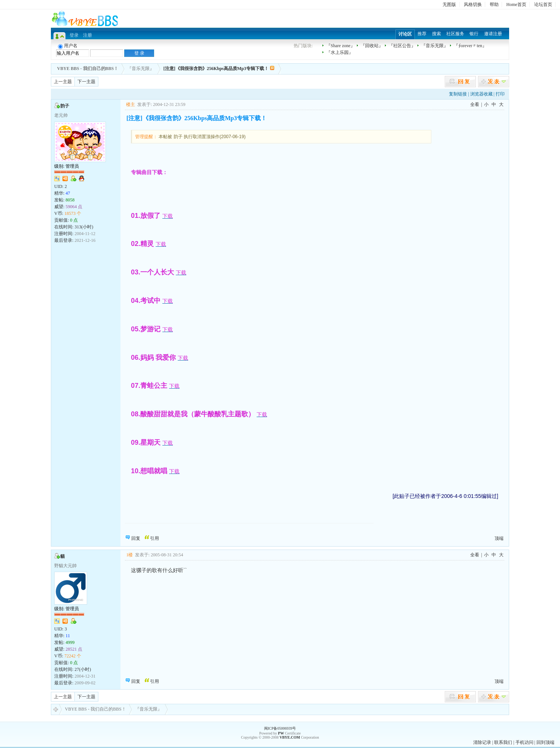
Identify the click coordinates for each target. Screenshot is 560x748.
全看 (475, 104)
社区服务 (455, 34)
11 (68, 636)
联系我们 (503, 742)
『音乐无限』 (435, 46)
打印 (500, 94)
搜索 (437, 34)
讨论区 (405, 34)
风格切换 (473, 4)
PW (281, 733)
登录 (74, 35)
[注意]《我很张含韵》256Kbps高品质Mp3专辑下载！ (216, 69)
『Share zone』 (341, 46)
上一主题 (63, 82)
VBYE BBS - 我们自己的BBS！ (93, 709)
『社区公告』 (402, 46)
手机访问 (524, 742)
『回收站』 (372, 46)
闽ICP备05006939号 (280, 728)
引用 (154, 538)
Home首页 (516, 4)
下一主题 (86, 82)
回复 (136, 538)
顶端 (499, 538)
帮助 (494, 4)
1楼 (129, 555)
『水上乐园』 (340, 52)
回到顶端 (545, 742)
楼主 (131, 104)
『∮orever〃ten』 (470, 46)
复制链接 (458, 94)
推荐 (422, 34)
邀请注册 (493, 34)
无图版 (449, 4)
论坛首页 (543, 4)
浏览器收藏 (481, 94)
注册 (88, 35)
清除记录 (482, 742)
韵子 (65, 106)
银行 (474, 34)
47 (68, 193)
